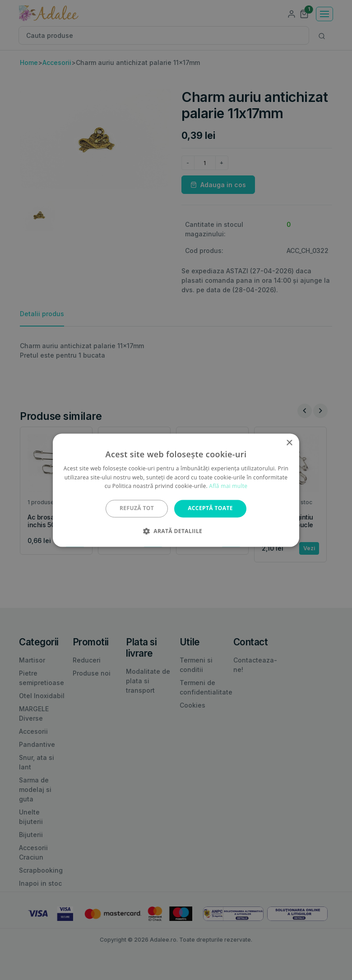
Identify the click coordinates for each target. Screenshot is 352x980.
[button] (176, 531)
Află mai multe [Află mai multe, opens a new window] (228, 486)
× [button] (289, 443)
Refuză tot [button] (137, 508)
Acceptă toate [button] (210, 508)
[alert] (176, 490)
